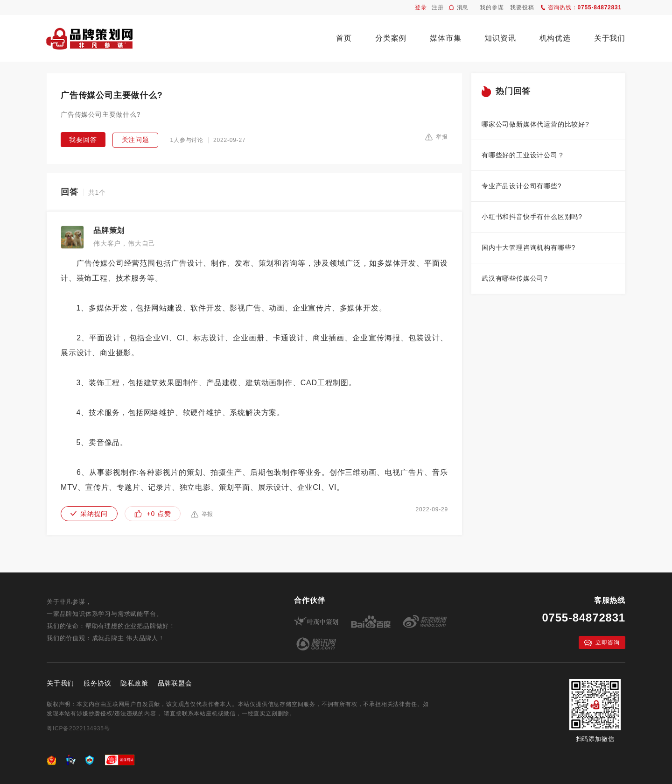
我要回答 (83, 140)
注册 (438, 7)
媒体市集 (445, 38)
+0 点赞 (153, 514)
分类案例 (391, 38)
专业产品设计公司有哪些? (521, 186)
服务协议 (97, 683)
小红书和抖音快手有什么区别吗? (532, 217)
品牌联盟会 (175, 683)
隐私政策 (134, 683)
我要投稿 (522, 7)
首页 (344, 38)
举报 (437, 137)
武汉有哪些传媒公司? (515, 278)
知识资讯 (500, 38)
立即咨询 (602, 643)
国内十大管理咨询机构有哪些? (528, 247)
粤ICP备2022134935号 (78, 728)
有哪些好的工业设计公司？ (523, 155)
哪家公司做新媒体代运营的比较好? (535, 124)
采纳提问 (89, 514)
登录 (421, 7)
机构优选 (555, 38)
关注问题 (136, 140)
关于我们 (610, 38)
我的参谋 (492, 7)
